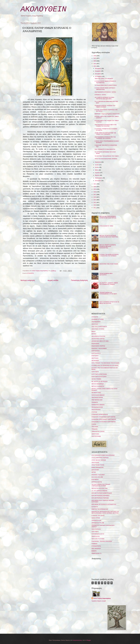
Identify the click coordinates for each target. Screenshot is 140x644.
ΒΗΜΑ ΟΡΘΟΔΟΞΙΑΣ (98, 467)
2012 (95, 205)
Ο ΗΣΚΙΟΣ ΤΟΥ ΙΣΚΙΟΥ (98, 516)
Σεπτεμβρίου (99, 76)
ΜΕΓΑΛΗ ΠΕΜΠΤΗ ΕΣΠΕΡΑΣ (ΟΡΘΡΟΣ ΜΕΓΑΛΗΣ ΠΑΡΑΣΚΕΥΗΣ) (108, 246)
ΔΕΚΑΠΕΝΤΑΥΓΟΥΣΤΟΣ (98, 336)
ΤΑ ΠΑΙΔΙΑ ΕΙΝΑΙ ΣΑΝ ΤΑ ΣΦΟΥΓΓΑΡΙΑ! (106, 85)
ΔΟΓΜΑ (94, 472)
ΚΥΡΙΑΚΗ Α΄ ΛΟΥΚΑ (100, 95)
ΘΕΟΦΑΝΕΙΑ (95, 361)
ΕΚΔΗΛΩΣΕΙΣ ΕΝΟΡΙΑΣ (98, 346)
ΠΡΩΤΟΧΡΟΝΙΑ (96, 410)
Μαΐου (97, 170)
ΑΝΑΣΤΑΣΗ (95, 324)
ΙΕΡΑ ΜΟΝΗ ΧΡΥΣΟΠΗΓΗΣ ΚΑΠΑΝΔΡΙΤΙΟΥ (104, 504)
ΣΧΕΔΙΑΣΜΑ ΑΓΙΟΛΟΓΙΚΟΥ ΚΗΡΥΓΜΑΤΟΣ (103, 417)
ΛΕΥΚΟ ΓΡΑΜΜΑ (96, 379)
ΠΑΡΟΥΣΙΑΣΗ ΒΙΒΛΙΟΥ (98, 395)
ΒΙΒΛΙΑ (94, 331)
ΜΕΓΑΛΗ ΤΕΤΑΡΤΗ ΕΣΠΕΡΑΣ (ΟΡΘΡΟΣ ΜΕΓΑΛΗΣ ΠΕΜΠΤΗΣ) (109, 236)
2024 (95, 61)
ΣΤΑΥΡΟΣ (94, 412)
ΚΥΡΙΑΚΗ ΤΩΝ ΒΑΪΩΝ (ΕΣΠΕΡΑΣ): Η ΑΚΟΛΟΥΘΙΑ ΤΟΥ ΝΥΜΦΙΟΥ (109, 255)
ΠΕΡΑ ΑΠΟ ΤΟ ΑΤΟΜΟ (98, 539)
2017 (95, 195)
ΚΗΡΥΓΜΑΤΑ (95, 372)
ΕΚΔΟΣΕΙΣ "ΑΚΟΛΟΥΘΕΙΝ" (99, 348)
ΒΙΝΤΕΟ (94, 334)
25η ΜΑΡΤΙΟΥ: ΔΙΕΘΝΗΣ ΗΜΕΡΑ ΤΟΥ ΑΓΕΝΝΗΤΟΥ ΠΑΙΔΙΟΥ (109, 284)
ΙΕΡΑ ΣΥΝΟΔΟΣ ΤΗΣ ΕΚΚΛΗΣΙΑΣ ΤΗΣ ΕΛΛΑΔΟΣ (105, 363)
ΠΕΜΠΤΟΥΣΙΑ (96, 536)
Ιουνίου (97, 167)
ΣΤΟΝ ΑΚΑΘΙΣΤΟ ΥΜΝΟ (106, 226)
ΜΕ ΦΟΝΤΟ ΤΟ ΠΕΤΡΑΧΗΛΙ (100, 381)
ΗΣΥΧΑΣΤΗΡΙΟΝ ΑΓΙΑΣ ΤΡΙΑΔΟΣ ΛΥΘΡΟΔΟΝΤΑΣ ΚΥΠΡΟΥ (101, 485)
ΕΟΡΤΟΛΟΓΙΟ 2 (96, 353)
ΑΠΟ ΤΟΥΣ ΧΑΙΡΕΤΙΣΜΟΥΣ (99, 327)
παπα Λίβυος (95, 532)
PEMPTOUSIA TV (96, 553)
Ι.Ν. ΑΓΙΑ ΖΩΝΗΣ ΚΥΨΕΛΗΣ (99, 491)
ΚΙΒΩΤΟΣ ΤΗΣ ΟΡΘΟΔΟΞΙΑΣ (100, 509)
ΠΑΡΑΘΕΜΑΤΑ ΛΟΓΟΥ (98, 534)
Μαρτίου (97, 175)
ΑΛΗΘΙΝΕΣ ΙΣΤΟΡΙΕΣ (98, 319)
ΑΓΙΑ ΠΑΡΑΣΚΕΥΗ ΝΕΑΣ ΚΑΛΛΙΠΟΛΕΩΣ (103, 455)
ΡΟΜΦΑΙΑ (94, 544)
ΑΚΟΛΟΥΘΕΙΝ (43, 9)
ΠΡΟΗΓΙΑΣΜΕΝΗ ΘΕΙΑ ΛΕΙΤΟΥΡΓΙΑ (106, 274)
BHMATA (94, 551)
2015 (95, 197)
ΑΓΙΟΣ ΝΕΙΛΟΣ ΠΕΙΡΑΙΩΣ (99, 460)
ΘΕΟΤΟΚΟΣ (95, 358)
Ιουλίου (97, 165)
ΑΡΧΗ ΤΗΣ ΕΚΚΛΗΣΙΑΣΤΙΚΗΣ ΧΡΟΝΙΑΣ (106, 159)
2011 (95, 208)
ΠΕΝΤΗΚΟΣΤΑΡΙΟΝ (97, 397)
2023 (95, 64)
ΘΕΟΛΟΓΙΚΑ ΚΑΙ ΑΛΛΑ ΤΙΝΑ (100, 488)
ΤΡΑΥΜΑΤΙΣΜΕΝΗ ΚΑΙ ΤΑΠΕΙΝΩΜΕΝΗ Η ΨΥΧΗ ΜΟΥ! (108, 293)
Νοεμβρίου (98, 71)
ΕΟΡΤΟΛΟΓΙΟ (96, 351)
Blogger (89, 640)
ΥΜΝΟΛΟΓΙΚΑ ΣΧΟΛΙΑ (98, 431)
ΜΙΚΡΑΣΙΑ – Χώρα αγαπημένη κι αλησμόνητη (107, 114)
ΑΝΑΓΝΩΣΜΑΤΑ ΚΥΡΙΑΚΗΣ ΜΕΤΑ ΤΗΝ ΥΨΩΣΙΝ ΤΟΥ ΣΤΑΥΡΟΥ (106, 125)
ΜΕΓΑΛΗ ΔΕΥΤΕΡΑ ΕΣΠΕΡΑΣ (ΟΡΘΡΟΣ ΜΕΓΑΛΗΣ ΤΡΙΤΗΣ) (108, 217)
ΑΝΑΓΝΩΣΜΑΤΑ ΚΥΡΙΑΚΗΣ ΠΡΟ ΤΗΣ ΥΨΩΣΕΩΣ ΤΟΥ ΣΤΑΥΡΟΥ (105, 138)
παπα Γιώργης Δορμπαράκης (102, 598)
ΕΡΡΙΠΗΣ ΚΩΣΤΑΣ (97, 482)
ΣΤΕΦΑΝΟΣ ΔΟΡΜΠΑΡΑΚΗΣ (100, 414)
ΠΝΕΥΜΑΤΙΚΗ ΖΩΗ (97, 400)
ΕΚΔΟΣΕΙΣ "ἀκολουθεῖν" (98, 475)
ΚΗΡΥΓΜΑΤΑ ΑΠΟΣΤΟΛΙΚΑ (99, 374)
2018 (95, 192)
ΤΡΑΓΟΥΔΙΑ (95, 427)
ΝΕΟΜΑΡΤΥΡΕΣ (96, 393)
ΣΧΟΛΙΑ (94, 424)
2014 (95, 200)
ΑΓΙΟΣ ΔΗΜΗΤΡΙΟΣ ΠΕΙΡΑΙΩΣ (100, 458)
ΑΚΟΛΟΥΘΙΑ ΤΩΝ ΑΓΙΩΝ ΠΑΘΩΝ (109, 264)
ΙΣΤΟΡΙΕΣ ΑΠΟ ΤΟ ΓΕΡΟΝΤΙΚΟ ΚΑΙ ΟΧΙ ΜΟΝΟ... (105, 365)
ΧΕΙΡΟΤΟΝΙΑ (95, 434)
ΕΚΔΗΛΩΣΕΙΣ (95, 344)
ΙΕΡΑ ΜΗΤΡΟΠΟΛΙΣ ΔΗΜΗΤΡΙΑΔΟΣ (102, 493)
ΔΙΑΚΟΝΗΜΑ (95, 470)
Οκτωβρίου (98, 74)
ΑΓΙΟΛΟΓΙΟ (30, 273)
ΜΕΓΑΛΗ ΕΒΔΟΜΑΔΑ (98, 384)
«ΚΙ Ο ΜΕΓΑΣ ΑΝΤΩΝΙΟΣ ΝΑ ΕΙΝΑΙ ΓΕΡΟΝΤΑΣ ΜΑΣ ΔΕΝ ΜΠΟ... (104, 98)
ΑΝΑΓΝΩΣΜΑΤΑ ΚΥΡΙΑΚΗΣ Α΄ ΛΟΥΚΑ (105, 92)
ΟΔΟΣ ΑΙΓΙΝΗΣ (96, 518)
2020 (95, 187)
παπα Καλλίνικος (96, 529)
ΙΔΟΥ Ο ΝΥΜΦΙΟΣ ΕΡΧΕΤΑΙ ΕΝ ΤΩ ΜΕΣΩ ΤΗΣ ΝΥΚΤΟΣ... (109, 303)
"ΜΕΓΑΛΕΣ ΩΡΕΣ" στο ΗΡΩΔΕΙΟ (104, 79)
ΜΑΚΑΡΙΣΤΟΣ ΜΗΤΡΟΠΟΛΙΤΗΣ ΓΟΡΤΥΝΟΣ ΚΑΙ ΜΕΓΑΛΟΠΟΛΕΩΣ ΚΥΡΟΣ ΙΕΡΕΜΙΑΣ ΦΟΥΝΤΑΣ (105, 512)
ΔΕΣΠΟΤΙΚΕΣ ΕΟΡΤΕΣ (98, 339)
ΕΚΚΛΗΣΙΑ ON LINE (97, 477)
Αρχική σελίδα (53, 280)
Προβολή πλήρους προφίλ (99, 601)
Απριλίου (98, 173)
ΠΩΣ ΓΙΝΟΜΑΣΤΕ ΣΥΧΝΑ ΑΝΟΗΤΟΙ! (105, 149)
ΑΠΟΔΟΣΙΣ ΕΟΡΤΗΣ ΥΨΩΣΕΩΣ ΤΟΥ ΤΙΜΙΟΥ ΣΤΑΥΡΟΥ (105, 106)
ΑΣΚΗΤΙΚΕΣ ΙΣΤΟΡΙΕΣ (98, 329)
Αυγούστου (98, 162)
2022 (95, 66)
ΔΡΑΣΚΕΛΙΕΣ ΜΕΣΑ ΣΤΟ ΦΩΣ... (101, 341)
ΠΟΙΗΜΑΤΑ (95, 402)
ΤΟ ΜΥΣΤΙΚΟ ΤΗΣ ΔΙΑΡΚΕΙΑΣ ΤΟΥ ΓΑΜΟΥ (107, 156)
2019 (95, 189)
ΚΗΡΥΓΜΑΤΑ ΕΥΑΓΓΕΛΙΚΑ (99, 377)
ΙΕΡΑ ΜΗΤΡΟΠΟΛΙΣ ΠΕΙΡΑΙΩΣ (100, 498)
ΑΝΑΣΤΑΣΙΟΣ (95, 463)
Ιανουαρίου (98, 181)
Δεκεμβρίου (98, 68)
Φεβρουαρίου (99, 178)
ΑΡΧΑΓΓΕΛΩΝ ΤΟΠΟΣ (98, 465)
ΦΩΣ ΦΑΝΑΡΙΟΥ (96, 549)
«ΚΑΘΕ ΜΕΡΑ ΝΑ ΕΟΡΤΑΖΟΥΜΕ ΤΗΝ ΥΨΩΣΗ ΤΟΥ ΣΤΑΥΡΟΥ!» (105, 134)
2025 (95, 58)
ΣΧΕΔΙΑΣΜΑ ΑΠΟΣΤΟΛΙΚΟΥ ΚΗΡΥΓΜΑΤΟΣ (104, 419)
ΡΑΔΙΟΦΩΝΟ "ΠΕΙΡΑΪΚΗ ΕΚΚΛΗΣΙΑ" (102, 541)
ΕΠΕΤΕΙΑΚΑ (95, 356)
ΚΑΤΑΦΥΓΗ (95, 507)
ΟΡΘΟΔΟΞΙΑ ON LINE (98, 523)
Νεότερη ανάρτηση (28, 280)
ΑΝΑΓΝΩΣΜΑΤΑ (96, 322)
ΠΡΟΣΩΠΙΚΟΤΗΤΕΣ (97, 407)
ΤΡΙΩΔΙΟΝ (94, 429)
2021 (95, 184)
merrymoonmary (77, 640)
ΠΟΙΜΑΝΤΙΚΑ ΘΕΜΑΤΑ (98, 405)
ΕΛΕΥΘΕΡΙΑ (95, 480)
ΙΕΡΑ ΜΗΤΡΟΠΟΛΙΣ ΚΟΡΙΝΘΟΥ (101, 496)
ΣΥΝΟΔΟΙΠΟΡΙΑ (96, 546)
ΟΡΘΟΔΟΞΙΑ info (96, 520)
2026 (95, 56)
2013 (95, 202)
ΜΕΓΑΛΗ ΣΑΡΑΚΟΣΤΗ (98, 386)
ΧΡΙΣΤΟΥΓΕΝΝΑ (96, 436)
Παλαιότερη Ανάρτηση (79, 280)
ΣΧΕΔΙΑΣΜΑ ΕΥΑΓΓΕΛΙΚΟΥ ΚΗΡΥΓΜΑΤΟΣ (104, 422)
